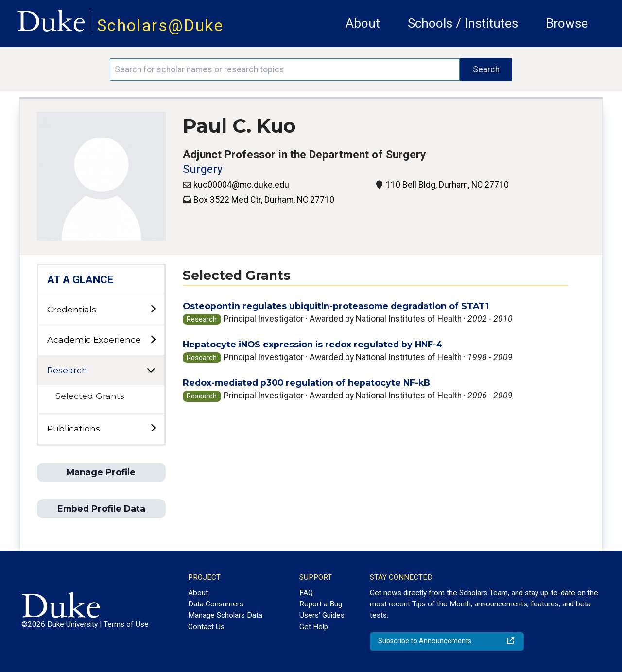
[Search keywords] (285, 69)
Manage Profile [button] (101, 472)
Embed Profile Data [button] (101, 508)
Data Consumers (216, 604)
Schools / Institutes (463, 23)
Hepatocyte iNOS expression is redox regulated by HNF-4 (313, 344)
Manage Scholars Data (225, 615)
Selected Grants (90, 396)
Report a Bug (321, 604)
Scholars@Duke (160, 26)
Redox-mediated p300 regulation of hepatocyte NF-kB (306, 383)
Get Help (314, 627)
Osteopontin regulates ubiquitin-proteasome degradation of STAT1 (336, 306)
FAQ (306, 593)
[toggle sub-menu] (153, 309)
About (363, 23)
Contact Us (206, 627)
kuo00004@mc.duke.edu (241, 185)
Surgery (203, 169)
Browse (567, 23)
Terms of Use (126, 624)
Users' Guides (322, 615)
